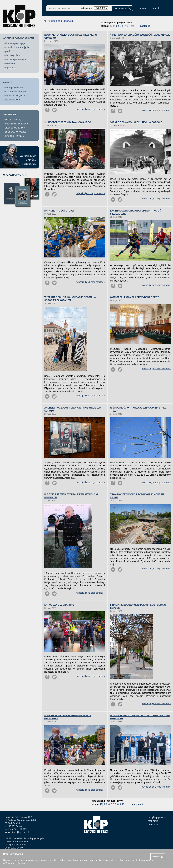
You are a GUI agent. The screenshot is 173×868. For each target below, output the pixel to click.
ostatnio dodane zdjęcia (17, 47)
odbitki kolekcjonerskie (16, 124)
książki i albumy (13, 120)
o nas (143, 8)
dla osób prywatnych (15, 59)
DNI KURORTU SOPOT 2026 (59, 211)
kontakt (156, 8)
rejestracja (10, 68)
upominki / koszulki (15, 136)
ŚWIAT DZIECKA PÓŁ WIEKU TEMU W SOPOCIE (136, 122)
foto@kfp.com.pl (20, 832)
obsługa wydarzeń (14, 88)
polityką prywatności (78, 860)
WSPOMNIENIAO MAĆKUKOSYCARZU (28, 160)
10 (132, 26)
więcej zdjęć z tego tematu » (91, 109)
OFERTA (8, 82)
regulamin (153, 821)
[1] (111, 26)
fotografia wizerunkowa (17, 92)
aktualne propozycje (15, 43)
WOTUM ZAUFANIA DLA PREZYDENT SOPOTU (135, 297)
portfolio (9, 51)
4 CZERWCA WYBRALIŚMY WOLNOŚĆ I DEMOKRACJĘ (140, 35)
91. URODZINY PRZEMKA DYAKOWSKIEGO (68, 122)
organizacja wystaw (15, 96)
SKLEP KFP (10, 114)
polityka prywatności (158, 817)
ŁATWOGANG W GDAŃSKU (59, 605)
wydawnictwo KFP (14, 100)
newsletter (10, 64)
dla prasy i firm (12, 55)
